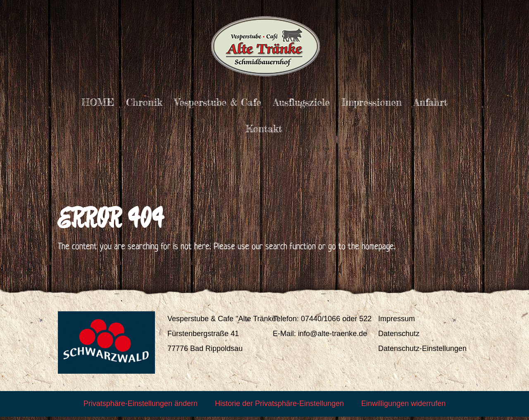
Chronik (144, 102)
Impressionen (372, 102)
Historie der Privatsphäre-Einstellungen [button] (279, 407)
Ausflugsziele (301, 102)
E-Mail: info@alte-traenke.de (320, 337)
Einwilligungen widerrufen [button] (403, 407)
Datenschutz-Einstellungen (422, 352)
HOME (98, 102)
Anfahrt (431, 102)
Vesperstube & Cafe (218, 102)
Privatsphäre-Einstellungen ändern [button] (141, 407)
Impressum (397, 322)
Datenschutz (399, 337)
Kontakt (264, 129)
